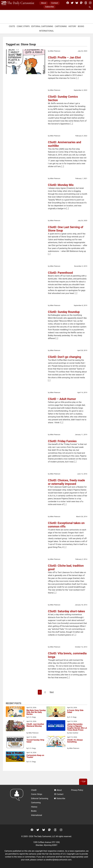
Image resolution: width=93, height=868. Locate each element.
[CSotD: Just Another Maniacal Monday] (15, 726)
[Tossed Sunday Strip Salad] (15, 743)
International (47, 31)
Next (52, 692)
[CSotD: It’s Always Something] (56, 742)
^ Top (83, 782)
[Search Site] (90, 7)
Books (81, 26)
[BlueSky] (77, 3)
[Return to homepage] (17, 805)
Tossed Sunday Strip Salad (35, 741)
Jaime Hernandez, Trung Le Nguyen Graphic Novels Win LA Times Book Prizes (77, 727)
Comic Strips (23, 26)
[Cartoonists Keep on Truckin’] (15, 757)
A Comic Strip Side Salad (75, 711)
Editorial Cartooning (42, 26)
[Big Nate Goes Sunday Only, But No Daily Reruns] (15, 712)
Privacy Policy (77, 790)
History (72, 26)
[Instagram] (90, 3)
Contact (55, 3)
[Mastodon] (81, 3)
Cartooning (61, 26)
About (44, 3)
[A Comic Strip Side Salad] (56, 712)
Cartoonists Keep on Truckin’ (35, 756)
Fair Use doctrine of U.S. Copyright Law (62, 854)
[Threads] (86, 3)
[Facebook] (68, 3)
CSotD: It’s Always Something (75, 741)
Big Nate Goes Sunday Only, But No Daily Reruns (36, 712)
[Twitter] (72, 3)
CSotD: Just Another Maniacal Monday (35, 725)
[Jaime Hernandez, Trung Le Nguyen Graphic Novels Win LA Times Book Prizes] (56, 726)
